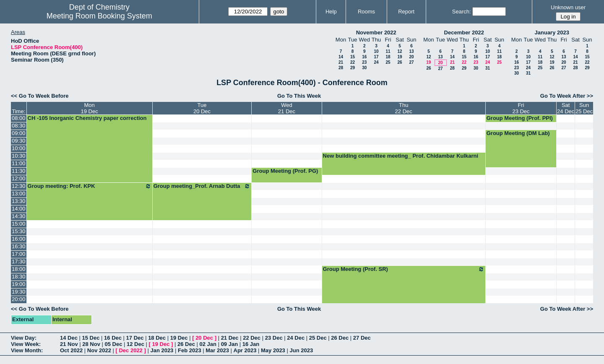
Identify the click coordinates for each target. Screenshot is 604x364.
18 (388, 57)
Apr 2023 (245, 350)
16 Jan (251, 344)
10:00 (19, 148)
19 (400, 57)
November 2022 (376, 32)
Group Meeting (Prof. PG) (285, 171)
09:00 (19, 133)
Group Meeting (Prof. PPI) (520, 118)
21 (341, 62)
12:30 (19, 186)
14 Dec (69, 338)
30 (364, 68)
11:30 (19, 171)
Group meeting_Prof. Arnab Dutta (202, 186)
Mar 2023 (217, 350)
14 (341, 57)
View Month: (27, 350)
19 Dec (179, 338)
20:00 (19, 299)
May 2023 (273, 350)
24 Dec (296, 338)
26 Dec (340, 338)
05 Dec (114, 344)
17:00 (19, 254)
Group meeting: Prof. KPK (90, 186)
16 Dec (113, 338)
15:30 (19, 231)
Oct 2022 (71, 350)
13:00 (19, 194)
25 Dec (318, 338)
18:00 (19, 269)
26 (400, 62)
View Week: (26, 344)
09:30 (19, 141)
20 (411, 57)
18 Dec (157, 338)
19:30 (19, 292)
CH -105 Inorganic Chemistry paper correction (87, 118)
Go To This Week (299, 96)
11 (388, 51)
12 (400, 51)
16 (364, 57)
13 (411, 51)
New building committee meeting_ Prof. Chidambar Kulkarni (401, 156)
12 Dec (135, 344)
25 (388, 62)
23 (364, 62)
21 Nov (69, 344)
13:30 (19, 201)
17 (376, 57)
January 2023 (552, 32)
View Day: (24, 338)
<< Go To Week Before (40, 96)
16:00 (19, 239)
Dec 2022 (130, 350)
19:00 (19, 284)
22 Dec (252, 338)
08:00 (19, 118)
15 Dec (91, 338)
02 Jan (208, 344)
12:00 (19, 178)
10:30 (19, 156)
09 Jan (229, 344)
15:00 (19, 224)
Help (331, 12)
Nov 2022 (99, 350)
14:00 (19, 209)
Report (406, 12)
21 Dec (230, 338)
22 (353, 62)
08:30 (19, 126)
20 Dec (204, 338)
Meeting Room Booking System (99, 16)
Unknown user (568, 7)
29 (353, 68)
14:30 (19, 216)
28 (341, 68)
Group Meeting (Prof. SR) (404, 269)
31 (488, 68)
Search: (462, 12)
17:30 (19, 261)
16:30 (19, 246)
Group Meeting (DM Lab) (518, 133)
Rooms (366, 12)
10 (376, 51)
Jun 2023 (301, 350)
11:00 (19, 163)
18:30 (19, 277)
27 (411, 62)
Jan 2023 (162, 350)
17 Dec (135, 338)
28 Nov (91, 344)
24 (376, 62)
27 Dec (362, 338)
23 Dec (274, 338)
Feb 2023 (190, 350)
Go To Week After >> (567, 96)
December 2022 (464, 32)
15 (353, 57)
